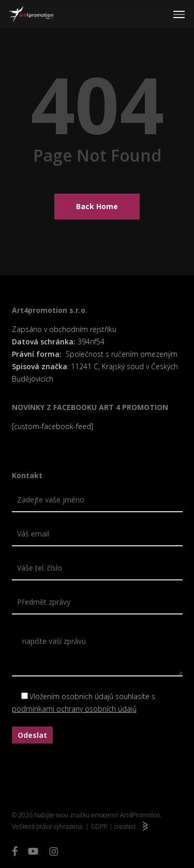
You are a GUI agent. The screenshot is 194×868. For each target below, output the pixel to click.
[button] (179, 14)
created (131, 826)
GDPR (99, 826)
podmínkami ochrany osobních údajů (74, 709)
